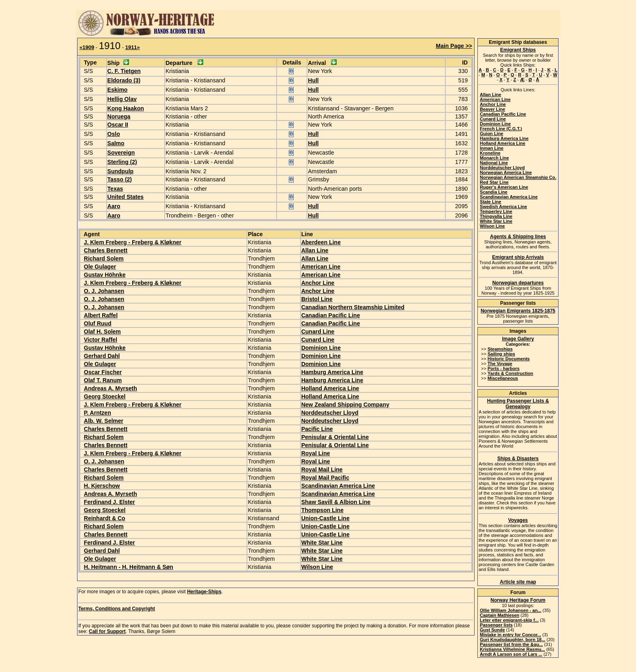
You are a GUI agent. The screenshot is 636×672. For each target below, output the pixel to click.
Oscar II (118, 125)
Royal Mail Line (322, 470)
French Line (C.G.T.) (501, 129)
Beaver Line (492, 109)
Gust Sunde (492, 630)
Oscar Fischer (103, 372)
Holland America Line (330, 388)
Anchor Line (318, 283)
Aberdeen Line (321, 242)
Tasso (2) (120, 179)
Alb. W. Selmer (104, 421)
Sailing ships (501, 354)
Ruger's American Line (504, 187)
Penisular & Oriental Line (335, 437)
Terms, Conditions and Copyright (117, 609)
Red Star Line (494, 182)
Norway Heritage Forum (518, 600)
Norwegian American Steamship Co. (518, 177)
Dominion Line (321, 348)
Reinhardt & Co (105, 518)
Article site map (518, 582)
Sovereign (121, 153)
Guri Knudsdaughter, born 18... (512, 640)
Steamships (500, 349)
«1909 (87, 47)
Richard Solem (104, 258)
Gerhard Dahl (102, 356)
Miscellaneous (503, 378)
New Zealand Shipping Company (345, 405)
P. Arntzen (98, 413)
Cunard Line (318, 332)
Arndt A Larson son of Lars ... (511, 654)
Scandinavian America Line (338, 486)
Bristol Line (317, 299)
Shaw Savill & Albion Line (336, 502)
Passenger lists (496, 625)
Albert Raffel (101, 315)
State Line (491, 202)
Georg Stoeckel (105, 396)
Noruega (119, 116)
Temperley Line (496, 211)
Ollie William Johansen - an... (511, 610)
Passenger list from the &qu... (511, 644)
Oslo (114, 134)
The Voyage (500, 364)
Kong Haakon (126, 108)
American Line (321, 267)
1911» (133, 47)
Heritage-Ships (204, 592)
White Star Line (322, 543)
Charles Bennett (106, 250)
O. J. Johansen (104, 291)
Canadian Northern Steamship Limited (353, 307)
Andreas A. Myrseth (111, 388)
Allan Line (315, 250)
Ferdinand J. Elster (110, 502)
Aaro (114, 206)
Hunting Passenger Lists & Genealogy (518, 404)
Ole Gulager (100, 267)
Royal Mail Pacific (325, 478)
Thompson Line (322, 510)
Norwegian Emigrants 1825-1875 (518, 311)
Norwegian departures (518, 283)
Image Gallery (518, 339)
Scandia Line (494, 192)
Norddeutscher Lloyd (330, 413)
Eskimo (118, 90)
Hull (313, 80)
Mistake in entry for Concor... (510, 635)
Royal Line (316, 453)
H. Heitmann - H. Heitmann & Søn (129, 567)
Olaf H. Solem (102, 332)
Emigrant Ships (518, 50)
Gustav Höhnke (105, 275)
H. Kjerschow (102, 486)
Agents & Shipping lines (518, 237)
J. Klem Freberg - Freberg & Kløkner (133, 242)
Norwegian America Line (506, 172)
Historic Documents (509, 359)
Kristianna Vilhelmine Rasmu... (512, 649)
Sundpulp (121, 171)
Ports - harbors (504, 368)
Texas (115, 189)
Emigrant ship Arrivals (518, 257)
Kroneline (490, 153)
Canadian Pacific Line (331, 315)
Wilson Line (317, 567)
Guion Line (491, 134)
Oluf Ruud (98, 323)
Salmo (116, 143)
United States (126, 197)
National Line (494, 163)
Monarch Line (494, 158)
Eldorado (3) (124, 80)
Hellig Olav (122, 99)
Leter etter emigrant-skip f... (509, 620)
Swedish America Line (503, 207)
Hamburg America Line (332, 372)
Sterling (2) (122, 162)
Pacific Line (317, 429)
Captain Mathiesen (500, 615)
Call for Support (107, 631)
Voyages (518, 520)
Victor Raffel (101, 340)
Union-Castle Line (326, 518)
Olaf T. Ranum (103, 380)
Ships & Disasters (518, 459)
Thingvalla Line (496, 216)
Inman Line (492, 148)
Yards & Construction (510, 373)
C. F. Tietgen (124, 71)
